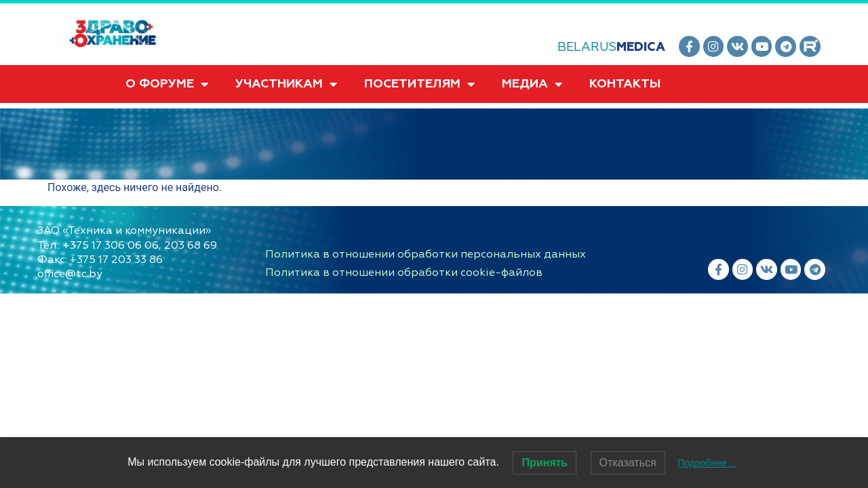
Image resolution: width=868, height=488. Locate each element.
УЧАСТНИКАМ (286, 84)
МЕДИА (532, 84)
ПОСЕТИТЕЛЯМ (419, 84)
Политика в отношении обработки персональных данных (426, 254)
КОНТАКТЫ (625, 84)
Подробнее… (707, 463)
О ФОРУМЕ (167, 84)
